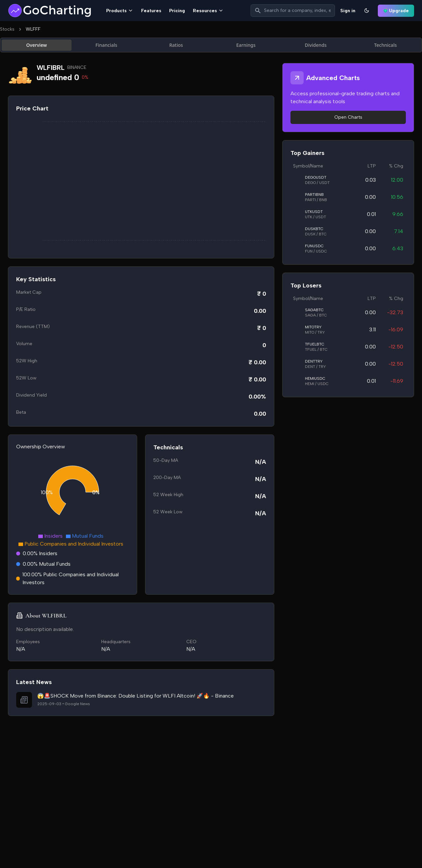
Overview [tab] (37, 45)
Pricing (177, 11)
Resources (208, 11)
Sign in (348, 11)
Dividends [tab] (316, 45)
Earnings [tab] (246, 45)
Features (151, 11)
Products (120, 11)
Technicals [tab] (386, 45)
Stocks (7, 29)
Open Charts (348, 117)
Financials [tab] (106, 45)
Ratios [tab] (176, 45)
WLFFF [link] (33, 29)
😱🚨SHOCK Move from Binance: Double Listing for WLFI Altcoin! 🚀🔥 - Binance (136, 696)
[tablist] (211, 45)
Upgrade (396, 11)
